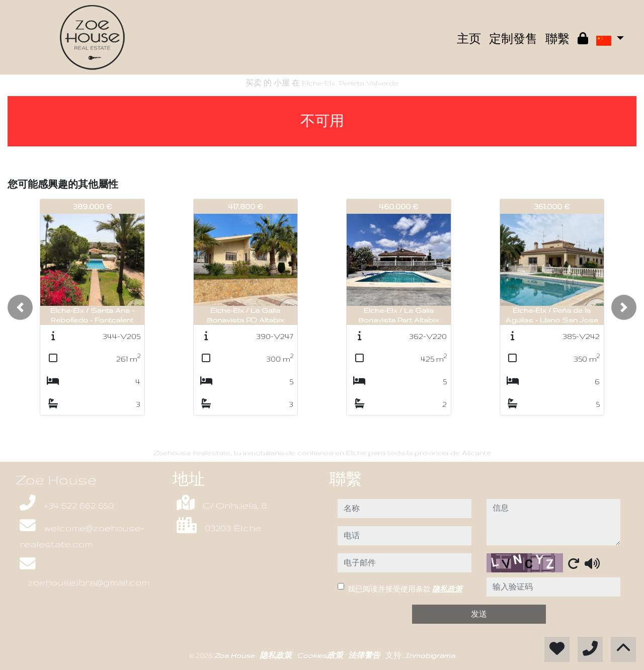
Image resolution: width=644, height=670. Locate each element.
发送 (479, 614)
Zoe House (235, 655)
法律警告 (365, 655)
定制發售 (513, 39)
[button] (20, 307)
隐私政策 (447, 589)
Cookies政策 (321, 655)
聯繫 (557, 39)
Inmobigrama (430, 655)
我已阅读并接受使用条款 (405, 589)
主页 (469, 39)
